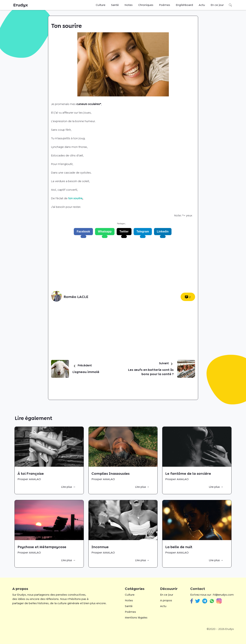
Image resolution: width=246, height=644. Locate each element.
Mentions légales (136, 617)
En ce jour (217, 5)
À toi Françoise (31, 473)
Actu (202, 5)
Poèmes (165, 5)
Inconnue (100, 547)
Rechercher (230, 5)
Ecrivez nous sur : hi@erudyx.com (212, 595)
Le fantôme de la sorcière (188, 473)
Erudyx (21, 5)
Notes (129, 5)
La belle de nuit (179, 547)
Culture (101, 5)
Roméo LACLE (76, 297)
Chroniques (146, 5)
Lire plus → (68, 487)
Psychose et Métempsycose (42, 547)
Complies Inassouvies (110, 473)
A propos (166, 600)
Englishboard (184, 5)
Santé (115, 5)
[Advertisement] (122, 264)
